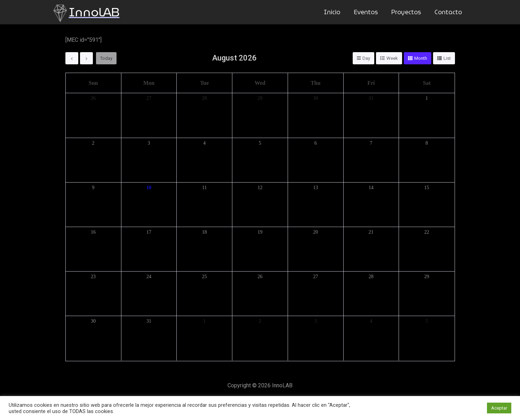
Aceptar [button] (499, 408)
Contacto (449, 12)
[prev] (72, 58)
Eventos (368, 12)
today (106, 58)
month (421, 58)
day (366, 58)
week (392, 58)
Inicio (335, 12)
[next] (86, 58)
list (447, 58)
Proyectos (408, 12)
